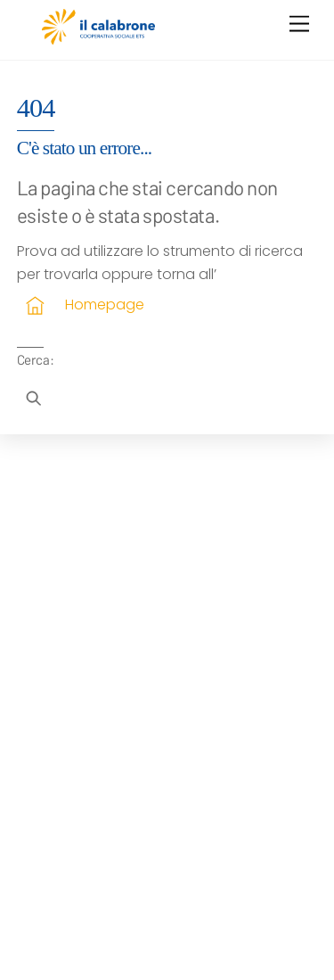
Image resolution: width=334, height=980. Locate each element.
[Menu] (299, 25)
